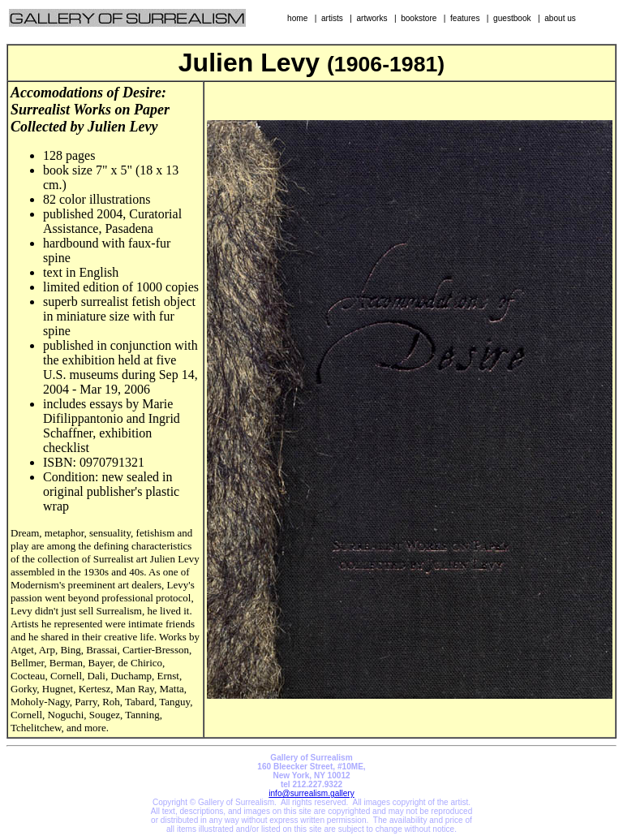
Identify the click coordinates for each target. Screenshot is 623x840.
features (465, 18)
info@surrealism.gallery (311, 793)
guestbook (512, 18)
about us (560, 18)
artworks (372, 18)
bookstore (419, 18)
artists (332, 18)
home (297, 18)
